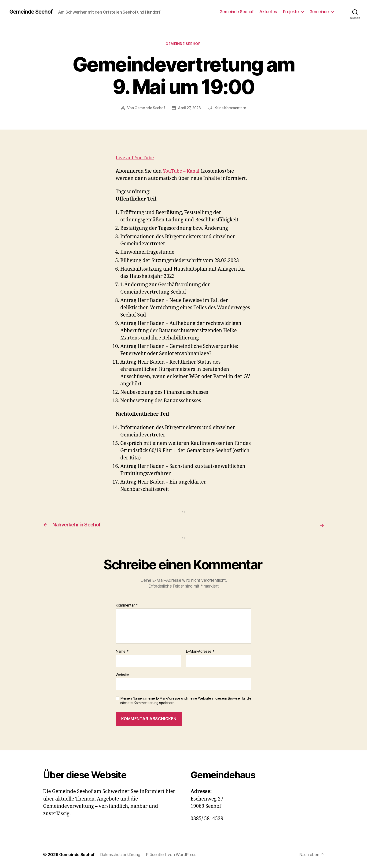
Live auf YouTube (136, 158)
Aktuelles (268, 12)
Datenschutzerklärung (122, 855)
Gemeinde (319, 12)
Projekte (291, 12)
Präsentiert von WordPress (174, 855)
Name (122, 652)
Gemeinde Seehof (32, 12)
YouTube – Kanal (182, 172)
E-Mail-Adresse (200, 652)
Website (122, 675)
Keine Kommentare (232, 108)
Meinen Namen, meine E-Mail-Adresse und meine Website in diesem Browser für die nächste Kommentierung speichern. (186, 701)
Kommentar (127, 606)
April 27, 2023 (190, 108)
